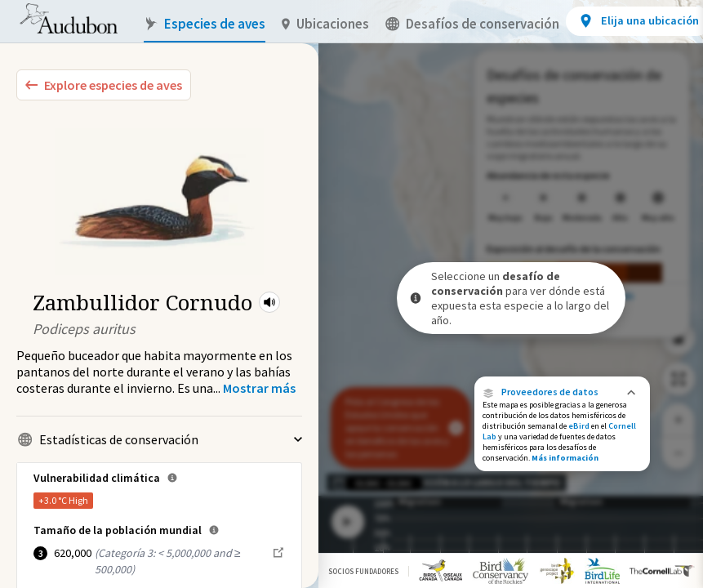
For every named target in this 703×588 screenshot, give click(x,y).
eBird (579, 426)
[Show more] (259, 388)
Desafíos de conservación (472, 24)
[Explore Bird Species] (104, 85)
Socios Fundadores (363, 571)
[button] (269, 302)
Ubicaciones (325, 24)
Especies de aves (205, 24)
